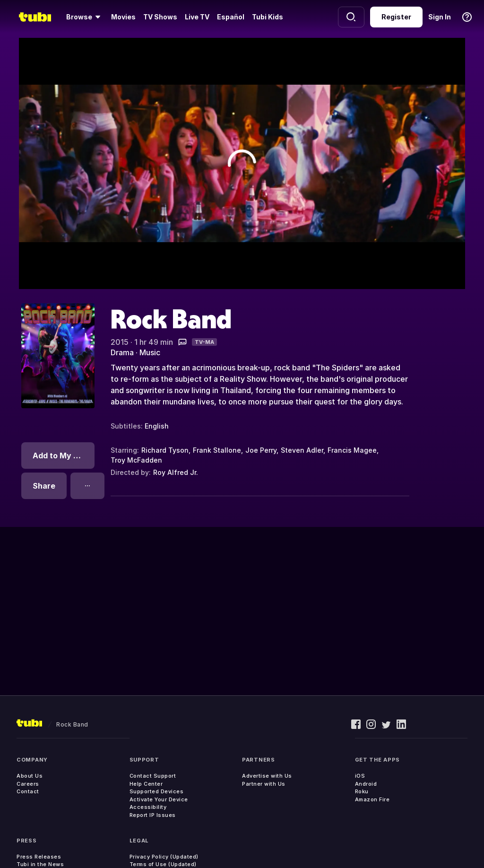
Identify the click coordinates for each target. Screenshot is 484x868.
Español (231, 17)
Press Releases (39, 857)
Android (366, 784)
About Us (30, 776)
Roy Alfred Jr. (176, 472)
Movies (123, 17)
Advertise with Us (267, 776)
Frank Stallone (217, 450)
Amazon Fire (372, 799)
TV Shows (160, 17)
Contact (28, 791)
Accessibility (148, 807)
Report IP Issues (153, 815)
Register (396, 17)
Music (150, 352)
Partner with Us (264, 784)
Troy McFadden (136, 460)
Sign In (440, 17)
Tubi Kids (268, 17)
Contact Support (153, 776)
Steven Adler (302, 450)
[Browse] (85, 17)
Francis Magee (352, 450)
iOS (360, 776)
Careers (28, 784)
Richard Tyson (165, 450)
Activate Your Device (159, 799)
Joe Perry (261, 450)
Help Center (146, 784)
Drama (122, 352)
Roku (362, 791)
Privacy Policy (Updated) (164, 857)
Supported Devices (157, 791)
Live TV (197, 17)
